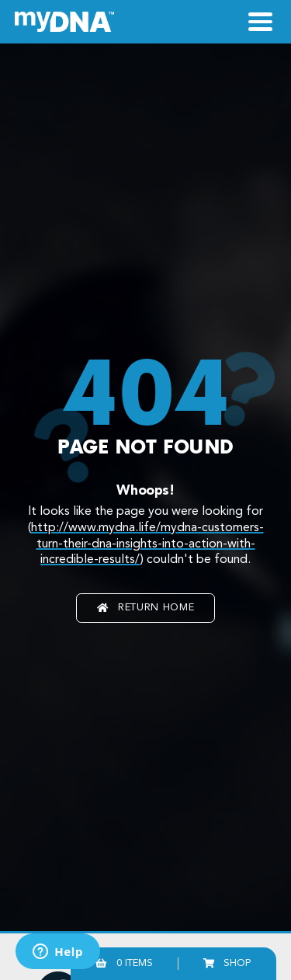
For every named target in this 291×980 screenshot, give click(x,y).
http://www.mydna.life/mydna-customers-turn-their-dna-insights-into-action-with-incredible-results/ (147, 544)
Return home (145, 608)
